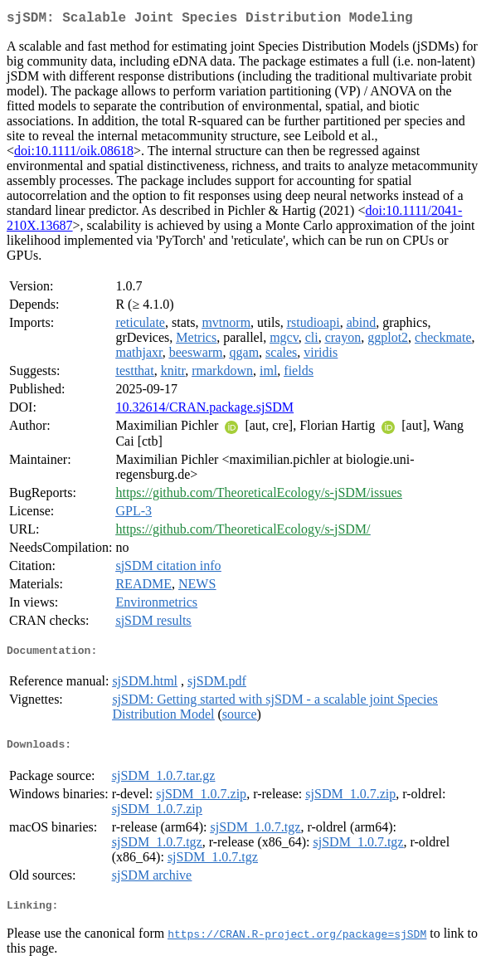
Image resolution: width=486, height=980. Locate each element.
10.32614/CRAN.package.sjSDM (204, 410)
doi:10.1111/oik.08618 (74, 154)
